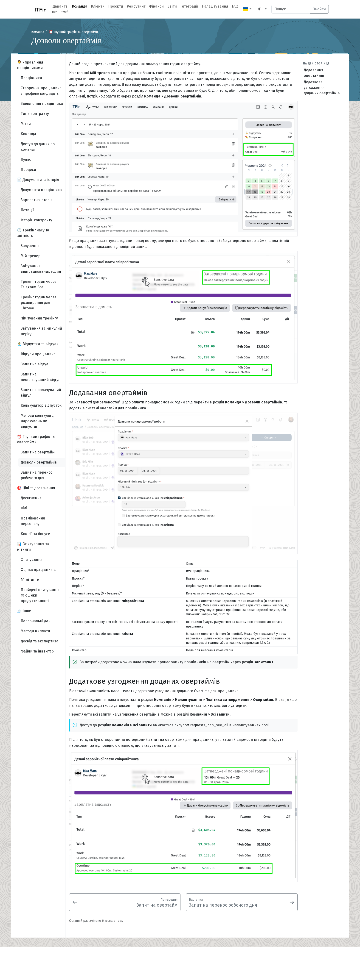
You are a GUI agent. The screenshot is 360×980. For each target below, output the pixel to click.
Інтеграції (189, 6)
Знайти (319, 9)
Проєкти (116, 6)
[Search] (291, 9)
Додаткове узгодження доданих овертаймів (322, 87)
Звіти (172, 6)
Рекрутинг (136, 6)
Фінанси (156, 6)
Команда (80, 6)
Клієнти (98, 6)
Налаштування (215, 6)
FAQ (235, 6)
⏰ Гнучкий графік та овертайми (73, 32)
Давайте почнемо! (60, 9)
